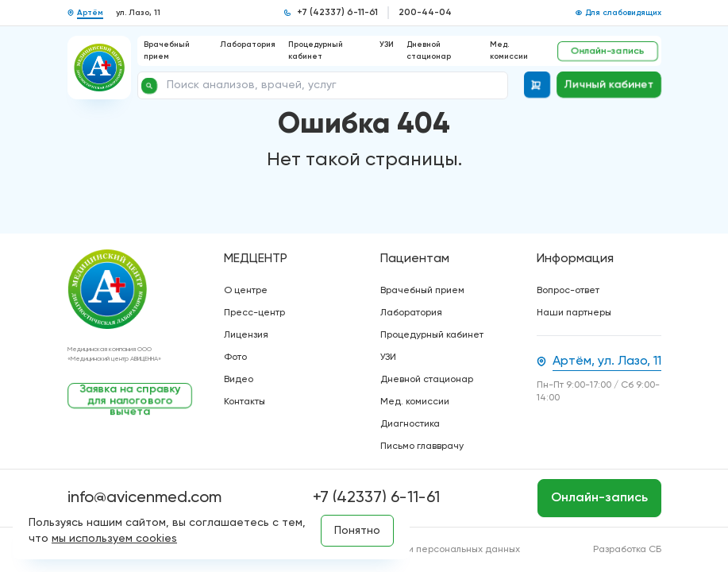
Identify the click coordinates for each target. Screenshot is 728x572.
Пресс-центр (254, 313)
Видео (239, 380)
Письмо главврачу (422, 446)
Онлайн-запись (608, 51)
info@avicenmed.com (144, 498)
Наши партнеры (574, 313)
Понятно (357, 531)
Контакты (245, 402)
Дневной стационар (427, 380)
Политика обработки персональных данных (420, 550)
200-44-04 (425, 13)
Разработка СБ (627, 550)
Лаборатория (248, 44)
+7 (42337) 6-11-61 (337, 13)
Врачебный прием (422, 291)
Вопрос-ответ (568, 291)
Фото (235, 357)
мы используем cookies (114, 539)
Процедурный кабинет (432, 335)
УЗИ (387, 44)
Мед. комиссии (415, 402)
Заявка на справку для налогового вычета (129, 396)
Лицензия (246, 335)
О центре (246, 291)
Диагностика (410, 424)
